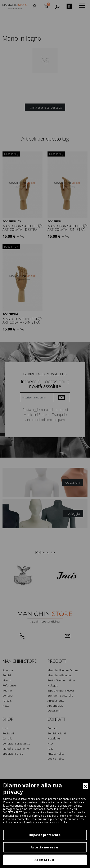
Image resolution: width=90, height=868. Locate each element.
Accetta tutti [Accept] (45, 860)
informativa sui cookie (55, 822)
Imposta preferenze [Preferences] (45, 835)
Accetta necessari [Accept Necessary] (45, 847)
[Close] (85, 786)
